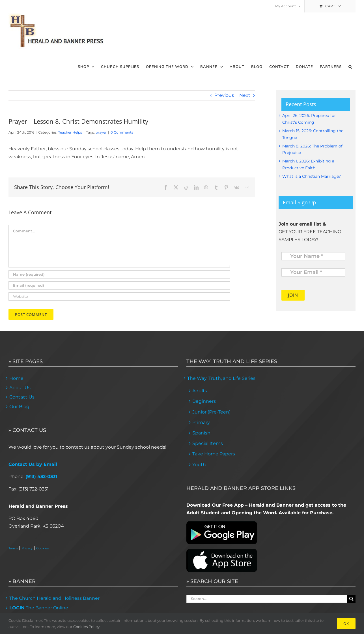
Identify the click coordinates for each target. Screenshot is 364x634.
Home (16, 378)
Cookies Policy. (87, 627)
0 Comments (122, 132)
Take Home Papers (214, 454)
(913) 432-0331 (41, 476)
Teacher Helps (70, 132)
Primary (201, 422)
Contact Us (22, 397)
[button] (350, 67)
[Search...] (267, 599)
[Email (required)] (119, 285)
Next (245, 95)
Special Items (208, 443)
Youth (199, 465)
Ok (346, 624)
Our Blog (19, 407)
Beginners (204, 401)
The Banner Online (39, 608)
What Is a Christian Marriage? (312, 176)
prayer (101, 132)
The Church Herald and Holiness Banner (54, 598)
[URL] (119, 296)
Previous (224, 95)
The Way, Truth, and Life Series (221, 378)
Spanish (201, 433)
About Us (20, 388)
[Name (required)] (119, 274)
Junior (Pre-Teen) (211, 412)
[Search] (351, 599)
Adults (200, 391)
